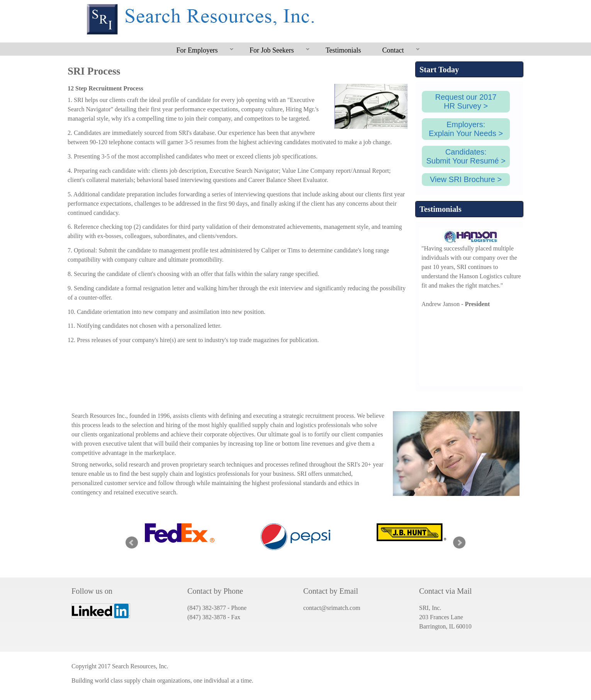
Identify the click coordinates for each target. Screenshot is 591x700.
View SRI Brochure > (466, 179)
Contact (396, 51)
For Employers (200, 51)
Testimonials (343, 50)
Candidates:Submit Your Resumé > (466, 156)
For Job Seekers (274, 51)
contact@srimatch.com (332, 608)
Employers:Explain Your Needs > (466, 129)
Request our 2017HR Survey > (466, 101)
